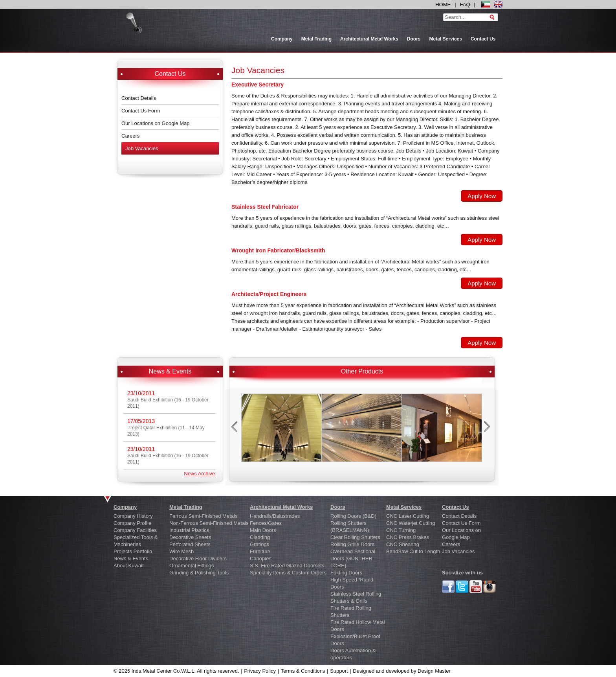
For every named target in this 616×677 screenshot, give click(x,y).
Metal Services (446, 39)
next (488, 429)
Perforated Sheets (190, 544)
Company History (133, 516)
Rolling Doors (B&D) (353, 516)
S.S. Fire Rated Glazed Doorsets (287, 566)
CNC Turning (401, 530)
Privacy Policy (260, 671)
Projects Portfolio (133, 551)
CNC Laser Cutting (408, 516)
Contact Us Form (141, 111)
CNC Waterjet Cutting (411, 523)
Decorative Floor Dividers (198, 558)
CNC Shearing (403, 544)
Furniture (260, 551)
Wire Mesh (181, 551)
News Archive (199, 474)
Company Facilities (135, 530)
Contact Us (483, 39)
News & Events (131, 558)
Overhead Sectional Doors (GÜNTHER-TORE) (353, 558)
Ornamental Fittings (192, 566)
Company (282, 39)
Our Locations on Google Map (155, 123)
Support (339, 671)
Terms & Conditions (303, 671)
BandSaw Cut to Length (413, 551)
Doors (414, 39)
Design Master (434, 671)
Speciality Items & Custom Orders (288, 573)
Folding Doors (346, 573)
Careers (130, 136)
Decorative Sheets (190, 537)
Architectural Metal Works (369, 39)
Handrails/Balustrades (275, 516)
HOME (443, 5)
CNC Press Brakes (408, 537)
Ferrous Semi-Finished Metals (203, 516)
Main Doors (263, 530)
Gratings (259, 544)
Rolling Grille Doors (352, 544)
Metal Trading (316, 39)
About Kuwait (129, 566)
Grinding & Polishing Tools (199, 573)
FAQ (465, 5)
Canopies (261, 558)
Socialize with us (462, 573)
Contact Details (139, 98)
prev (235, 429)
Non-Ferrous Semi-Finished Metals (209, 523)
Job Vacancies (142, 148)
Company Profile (132, 523)
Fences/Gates (266, 523)
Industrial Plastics (189, 530)
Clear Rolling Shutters (355, 537)
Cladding (260, 537)
